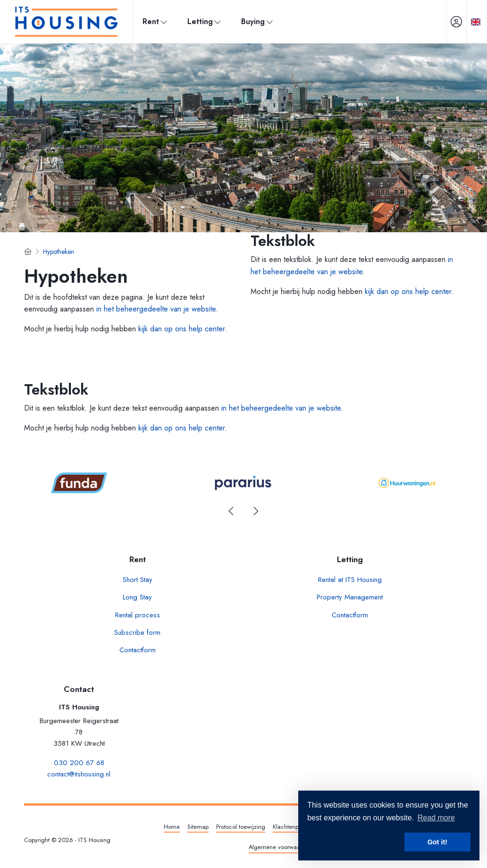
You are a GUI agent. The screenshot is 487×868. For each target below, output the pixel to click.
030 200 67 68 (79, 763)
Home (172, 827)
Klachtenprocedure (298, 827)
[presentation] (232, 511)
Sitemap (198, 827)
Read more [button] (436, 818)
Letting (205, 21)
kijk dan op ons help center (181, 329)
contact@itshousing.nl (79, 774)
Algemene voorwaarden (281, 847)
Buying (258, 21)
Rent (155, 21)
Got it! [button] (437, 842)
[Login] (456, 22)
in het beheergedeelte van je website (156, 309)
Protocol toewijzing (241, 827)
